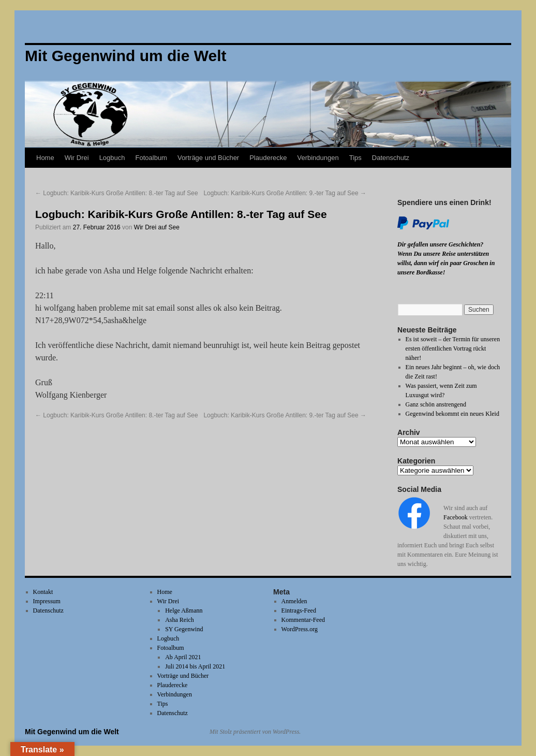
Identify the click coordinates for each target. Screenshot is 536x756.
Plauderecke (268, 158)
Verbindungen (318, 158)
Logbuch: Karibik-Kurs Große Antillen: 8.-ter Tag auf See (117, 193)
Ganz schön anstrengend (436, 404)
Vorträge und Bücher (208, 158)
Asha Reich (180, 620)
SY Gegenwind (184, 629)
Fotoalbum (151, 158)
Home (45, 158)
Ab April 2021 (183, 657)
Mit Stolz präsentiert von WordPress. (255, 732)
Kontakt (43, 592)
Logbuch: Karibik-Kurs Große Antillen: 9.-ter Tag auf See (285, 193)
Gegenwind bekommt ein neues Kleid (452, 414)
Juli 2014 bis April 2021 (195, 666)
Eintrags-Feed (299, 610)
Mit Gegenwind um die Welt (72, 732)
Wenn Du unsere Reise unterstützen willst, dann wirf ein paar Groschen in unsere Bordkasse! (446, 263)
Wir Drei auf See (157, 227)
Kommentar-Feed (303, 620)
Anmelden (294, 601)
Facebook (456, 517)
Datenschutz (391, 158)
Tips (355, 158)
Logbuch (112, 158)
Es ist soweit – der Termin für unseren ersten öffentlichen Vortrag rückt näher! (453, 348)
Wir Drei (77, 158)
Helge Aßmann (184, 610)
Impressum (47, 601)
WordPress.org (300, 629)
